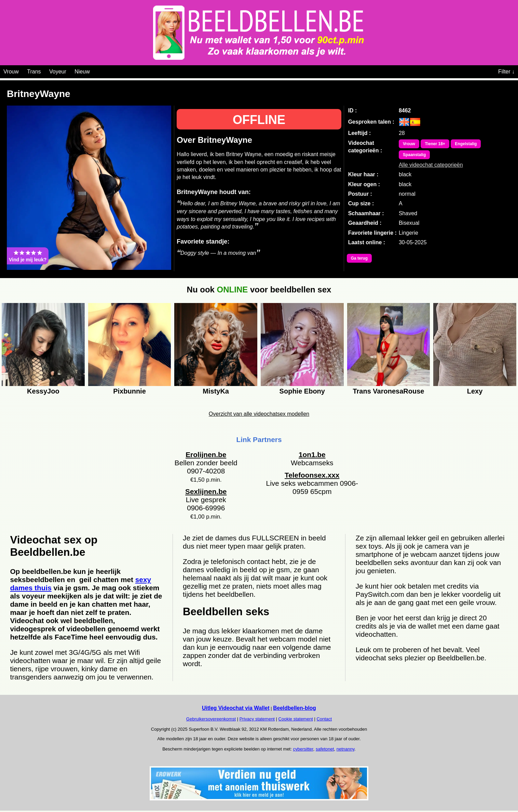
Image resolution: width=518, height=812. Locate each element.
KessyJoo (43, 391)
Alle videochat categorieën (431, 165)
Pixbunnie (129, 391)
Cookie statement (296, 719)
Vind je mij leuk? (28, 256)
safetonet (325, 749)
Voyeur (58, 72)
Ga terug (359, 258)
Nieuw (82, 72)
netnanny (346, 749)
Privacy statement (257, 719)
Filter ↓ (506, 72)
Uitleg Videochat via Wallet (236, 708)
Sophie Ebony (302, 391)
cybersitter (303, 749)
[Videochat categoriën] (95, 70)
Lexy (475, 391)
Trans (34, 72)
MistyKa (216, 391)
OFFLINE (259, 120)
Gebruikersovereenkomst (211, 719)
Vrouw (11, 72)
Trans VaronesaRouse (388, 391)
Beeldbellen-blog (295, 708)
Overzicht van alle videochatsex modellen (259, 414)
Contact (324, 719)
